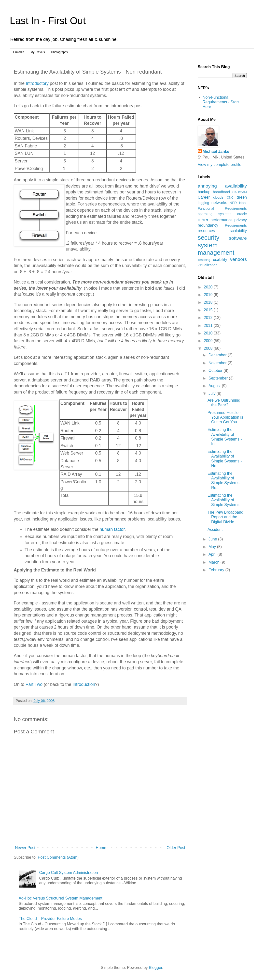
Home (101, 848)
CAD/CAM (240, 192)
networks (219, 203)
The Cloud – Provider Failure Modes (50, 919)
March (215, 562)
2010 (209, 333)
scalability (238, 231)
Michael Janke (216, 151)
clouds (218, 197)
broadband (221, 192)
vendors (238, 259)
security (208, 237)
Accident (215, 530)
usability (220, 260)
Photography (59, 52)
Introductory (37, 83)
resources (206, 231)
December (218, 355)
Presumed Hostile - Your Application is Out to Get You (225, 417)
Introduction (84, 684)
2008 (209, 348)
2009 (209, 341)
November (218, 363)
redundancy (208, 225)
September (219, 378)
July (213, 393)
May (213, 547)
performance (222, 220)
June (213, 539)
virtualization (208, 265)
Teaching (204, 260)
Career (204, 197)
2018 (209, 302)
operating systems (215, 214)
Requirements (236, 225)
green (242, 197)
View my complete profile (220, 165)
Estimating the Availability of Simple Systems (223, 500)
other (203, 220)
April (213, 554)
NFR (233, 203)
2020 (209, 287)
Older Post (176, 848)
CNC (230, 198)
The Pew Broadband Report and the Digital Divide (225, 517)
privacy (241, 220)
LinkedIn (19, 52)
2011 (209, 325)
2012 (209, 318)
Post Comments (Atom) (58, 857)
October (216, 371)
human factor (112, 529)
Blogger (155, 968)
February (217, 570)
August (215, 386)
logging (203, 203)
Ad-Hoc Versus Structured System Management (61, 898)
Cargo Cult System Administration (68, 873)
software (238, 238)
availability (236, 186)
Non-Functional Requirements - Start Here (221, 102)
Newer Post (25, 848)
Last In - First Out (48, 21)
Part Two (34, 684)
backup (204, 192)
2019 (209, 295)
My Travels (38, 52)
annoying (207, 186)
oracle (242, 214)
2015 (209, 310)
